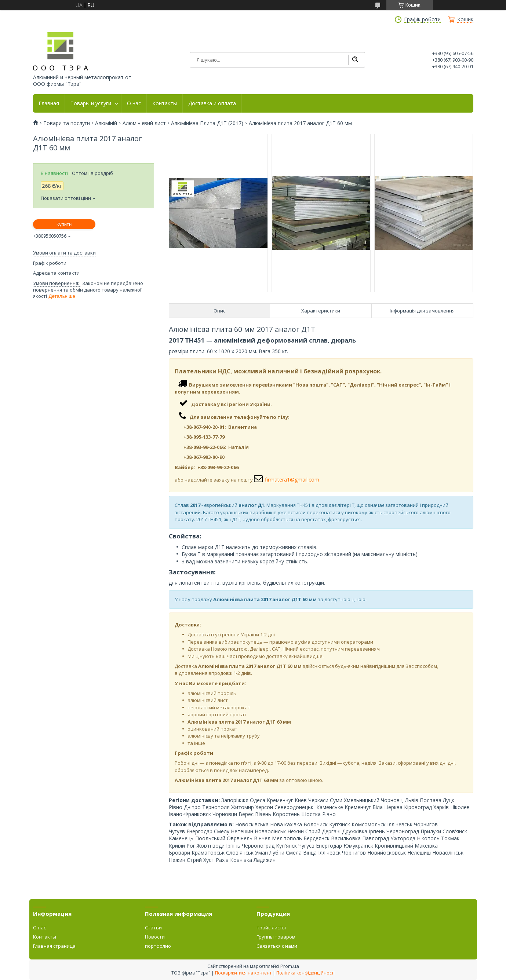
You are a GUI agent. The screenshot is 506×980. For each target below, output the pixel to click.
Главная (49, 103)
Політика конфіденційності (305, 973)
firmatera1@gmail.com (292, 480)
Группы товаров (276, 937)
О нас (134, 103)
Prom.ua (290, 966)
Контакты (165, 103)
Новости (155, 937)
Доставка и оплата (212, 103)
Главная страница (54, 946)
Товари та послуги (67, 123)
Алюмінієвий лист (144, 123)
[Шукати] (355, 60)
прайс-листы (271, 928)
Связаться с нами (277, 946)
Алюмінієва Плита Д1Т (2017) (207, 123)
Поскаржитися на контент (243, 973)
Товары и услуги (91, 103)
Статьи (153, 928)
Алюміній (106, 123)
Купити (64, 224)
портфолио (158, 946)
